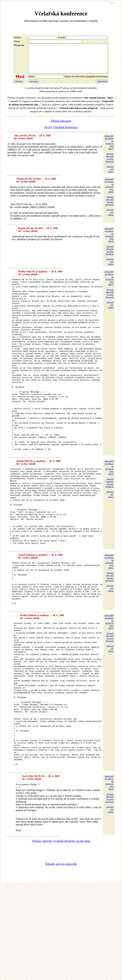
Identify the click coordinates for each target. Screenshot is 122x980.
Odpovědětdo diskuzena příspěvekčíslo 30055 (109, 687)
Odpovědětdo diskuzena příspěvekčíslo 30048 (109, 191)
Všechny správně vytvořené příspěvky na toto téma (61, 936)
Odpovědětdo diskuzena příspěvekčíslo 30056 (109, 877)
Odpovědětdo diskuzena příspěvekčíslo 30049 (109, 241)
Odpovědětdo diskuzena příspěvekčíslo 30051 (109, 284)
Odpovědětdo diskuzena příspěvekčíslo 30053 (109, 508)
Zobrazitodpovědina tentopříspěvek (109, 163)
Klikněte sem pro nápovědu (61, 959)
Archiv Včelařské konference (61, 133)
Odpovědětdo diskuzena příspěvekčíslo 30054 (109, 618)
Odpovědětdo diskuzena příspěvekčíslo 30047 (109, 148)
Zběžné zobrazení (61, 127)
